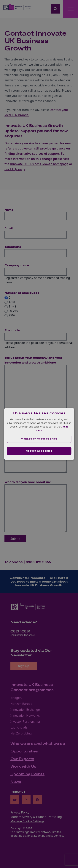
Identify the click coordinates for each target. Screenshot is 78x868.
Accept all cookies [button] (39, 451)
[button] (39, 439)
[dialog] (39, 434)
